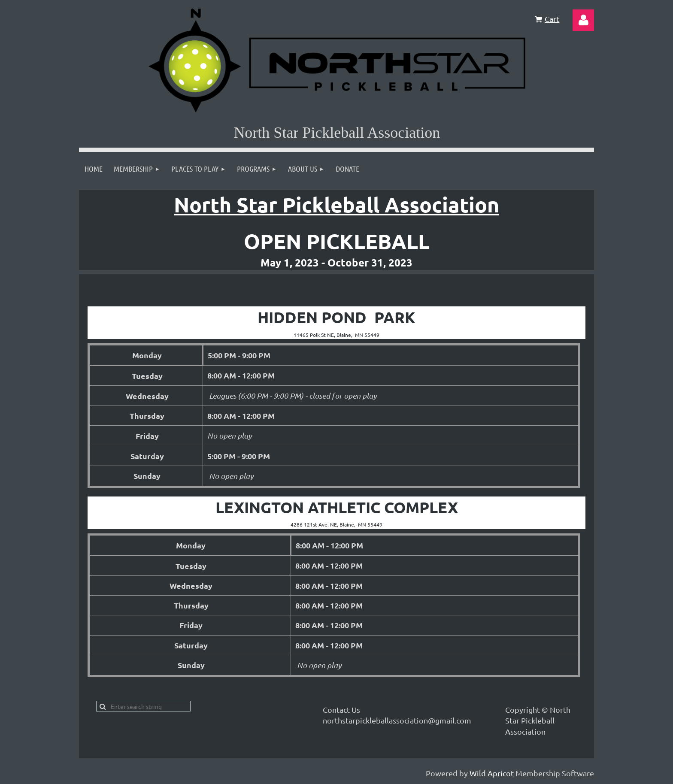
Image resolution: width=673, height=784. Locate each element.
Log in (583, 20)
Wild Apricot (492, 773)
